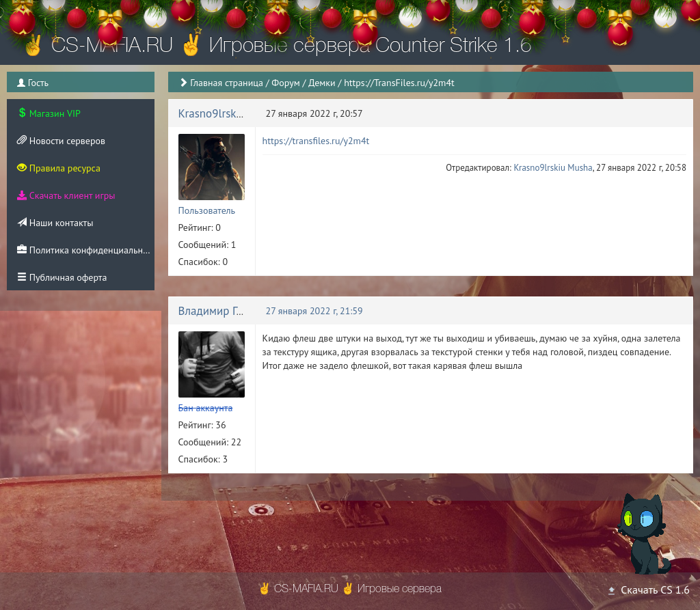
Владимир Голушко (226, 311)
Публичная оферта (62, 277)
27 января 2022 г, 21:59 (314, 311)
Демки (322, 83)
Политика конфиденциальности (86, 250)
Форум (285, 83)
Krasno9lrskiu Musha (230, 113)
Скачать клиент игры (66, 195)
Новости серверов (61, 141)
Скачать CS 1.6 (648, 590)
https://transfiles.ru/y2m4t (316, 141)
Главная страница (227, 83)
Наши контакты (55, 223)
